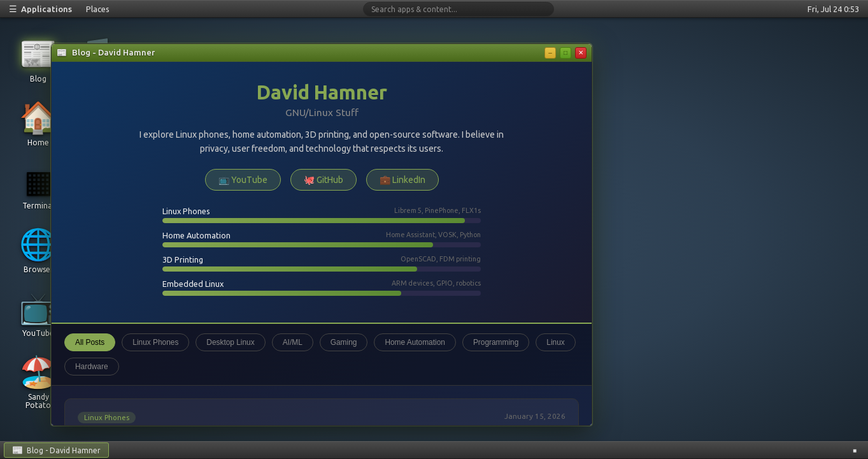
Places (98, 9)
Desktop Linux (230, 342)
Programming (496, 342)
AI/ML (293, 342)
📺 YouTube (243, 180)
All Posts (90, 342)
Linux (555, 342)
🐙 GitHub (324, 180)
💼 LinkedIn (402, 180)
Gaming (344, 342)
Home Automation (415, 342)
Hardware (92, 367)
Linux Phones (155, 342)
